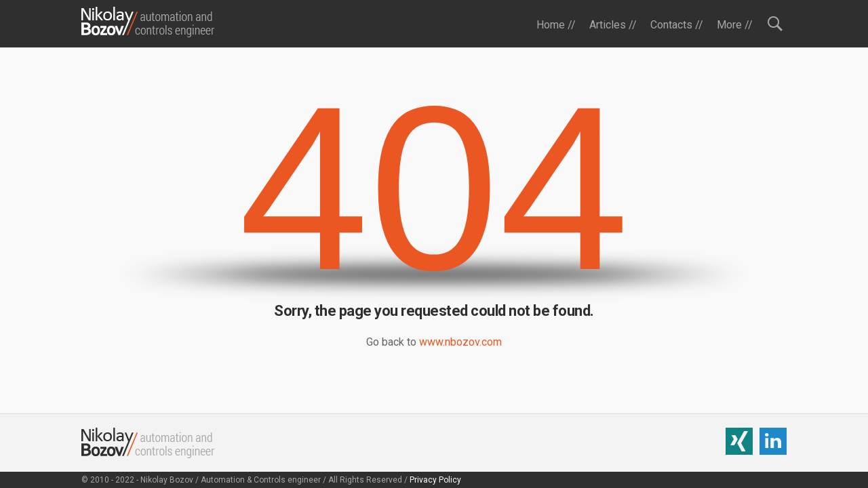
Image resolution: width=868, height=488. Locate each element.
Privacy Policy (435, 480)
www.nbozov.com (460, 342)
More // (735, 25)
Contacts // (677, 25)
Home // (556, 25)
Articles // (613, 25)
